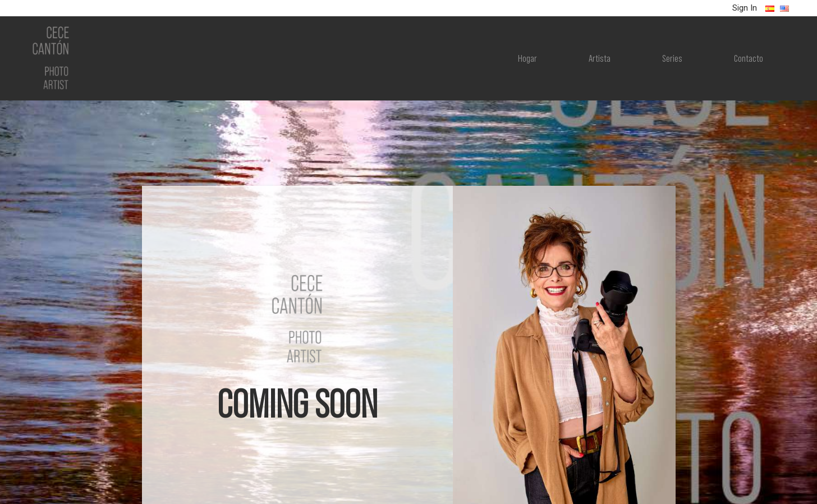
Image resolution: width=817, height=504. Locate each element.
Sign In (745, 8)
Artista (600, 57)
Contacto (749, 57)
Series (672, 57)
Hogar (527, 57)
